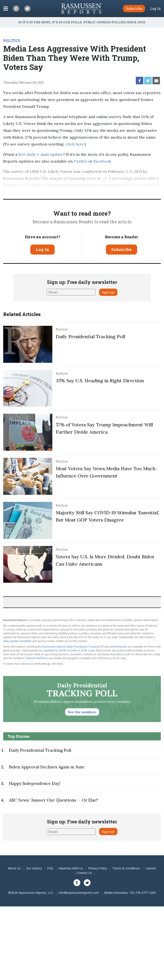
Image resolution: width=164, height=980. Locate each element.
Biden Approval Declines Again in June (47, 767)
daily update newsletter (17, 641)
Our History (34, 868)
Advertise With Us (71, 868)
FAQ (50, 868)
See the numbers (82, 712)
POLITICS (12, 41)
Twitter (81, 161)
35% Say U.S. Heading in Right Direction (100, 381)
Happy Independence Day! (35, 783)
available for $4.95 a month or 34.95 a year (70, 650)
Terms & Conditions (126, 868)
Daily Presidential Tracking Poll (90, 337)
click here (75, 144)
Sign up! (108, 292)
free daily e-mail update (41, 154)
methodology (84, 192)
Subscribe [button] (134, 8)
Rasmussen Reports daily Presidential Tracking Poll (73, 647)
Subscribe (122, 249)
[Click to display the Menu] (6, 9)
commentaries (118, 647)
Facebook (102, 161)
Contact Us (84, 873)
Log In (155, 9)
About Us (14, 868)
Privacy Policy (98, 868)
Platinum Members (37, 658)
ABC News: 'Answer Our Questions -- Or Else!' (54, 800)
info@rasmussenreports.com (79, 893)
